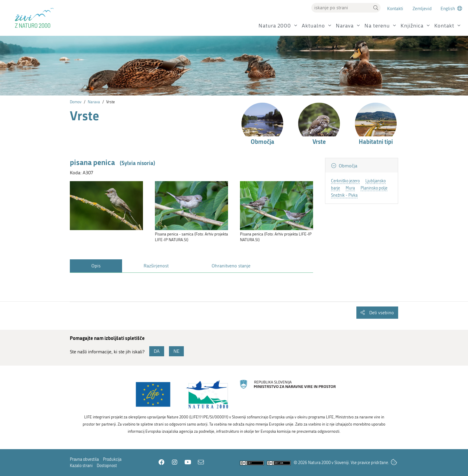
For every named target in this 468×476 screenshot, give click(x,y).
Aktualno (313, 26)
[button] (376, 8)
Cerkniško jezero (345, 181)
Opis (96, 266)
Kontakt (444, 26)
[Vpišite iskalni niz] (341, 8)
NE (176, 351)
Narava (345, 26)
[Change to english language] (451, 9)
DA (157, 351)
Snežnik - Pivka (344, 195)
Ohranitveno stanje (231, 266)
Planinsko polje (374, 188)
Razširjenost (156, 266)
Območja (347, 166)
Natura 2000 (275, 26)
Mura (350, 188)
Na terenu (377, 26)
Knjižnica (412, 26)
